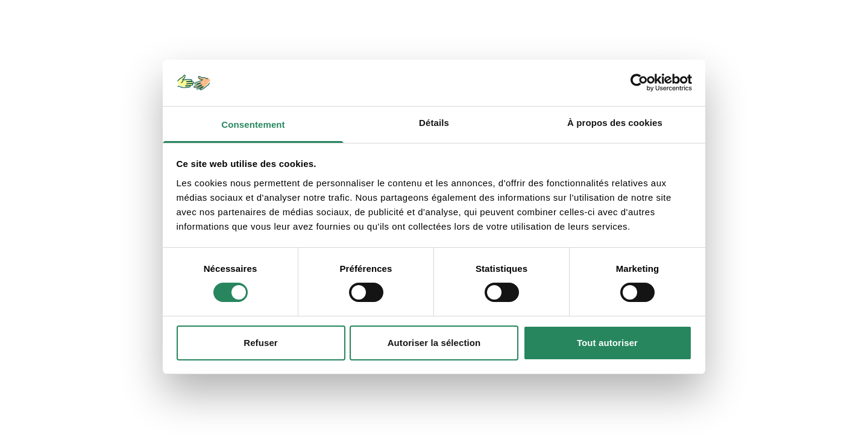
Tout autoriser (607, 343)
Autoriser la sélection (434, 343)
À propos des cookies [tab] (615, 123)
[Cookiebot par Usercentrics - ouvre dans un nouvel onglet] (639, 83)
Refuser (261, 343)
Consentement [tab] (253, 124)
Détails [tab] (434, 123)
